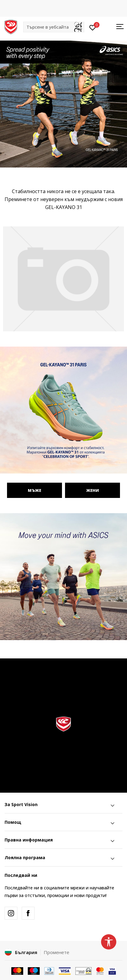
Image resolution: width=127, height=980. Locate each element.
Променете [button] (56, 952)
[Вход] (93, 27)
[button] (54, 27)
